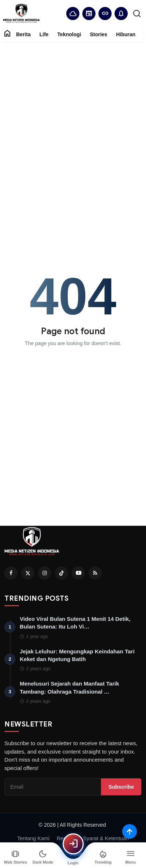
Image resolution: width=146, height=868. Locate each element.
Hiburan (126, 34)
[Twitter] (28, 573)
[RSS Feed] (95, 573)
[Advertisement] (73, 120)
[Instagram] (45, 573)
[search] (137, 14)
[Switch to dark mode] (43, 857)
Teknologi (69, 34)
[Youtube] (78, 573)
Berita (23, 34)
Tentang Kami (33, 838)
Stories (99, 34)
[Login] (73, 844)
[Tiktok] (61, 573)
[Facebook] (11, 573)
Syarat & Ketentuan (106, 838)
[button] (121, 14)
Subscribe (121, 787)
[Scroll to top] (130, 831)
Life (44, 34)
